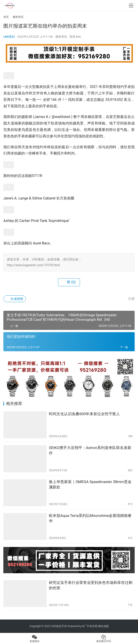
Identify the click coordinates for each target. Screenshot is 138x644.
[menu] (131, 6)
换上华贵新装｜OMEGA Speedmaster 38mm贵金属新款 (90, 484)
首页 (6, 17)
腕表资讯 (61, 37)
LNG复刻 (9, 37)
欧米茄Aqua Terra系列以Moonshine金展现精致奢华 (90, 518)
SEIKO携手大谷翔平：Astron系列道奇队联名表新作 (90, 450)
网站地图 (103, 626)
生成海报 (15, 299)
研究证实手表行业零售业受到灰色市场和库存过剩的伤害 (91, 585)
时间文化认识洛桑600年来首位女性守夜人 (84, 414)
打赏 (129, 299)
